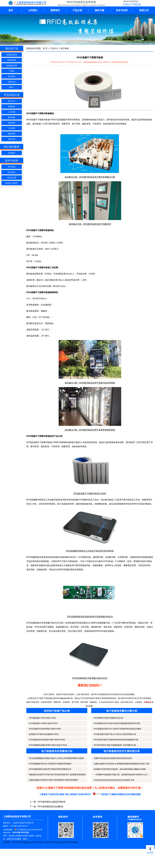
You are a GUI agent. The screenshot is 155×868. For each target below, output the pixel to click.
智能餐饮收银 (101, 504)
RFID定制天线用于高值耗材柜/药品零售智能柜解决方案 (116, 740)
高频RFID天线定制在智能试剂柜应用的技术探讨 (113, 758)
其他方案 (12, 139)
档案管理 (66, 124)
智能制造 (12, 107)
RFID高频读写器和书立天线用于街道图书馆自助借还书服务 (118, 729)
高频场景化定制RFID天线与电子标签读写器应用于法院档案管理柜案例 (57, 775)
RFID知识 (12, 167)
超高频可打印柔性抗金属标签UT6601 (44, 734)
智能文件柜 (143, 623)
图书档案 (12, 117)
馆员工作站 (135, 500)
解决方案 (100, 10)
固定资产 (147, 442)
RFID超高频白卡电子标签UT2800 (42, 718)
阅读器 (75, 842)
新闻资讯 (55, 10)
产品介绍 (77, 10)
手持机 (12, 71)
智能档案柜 (98, 565)
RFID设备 (57, 842)
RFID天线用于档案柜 (44, 627)
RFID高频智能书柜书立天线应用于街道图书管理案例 (50, 764)
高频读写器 (12, 60)
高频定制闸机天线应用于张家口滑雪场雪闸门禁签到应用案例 (53, 780)
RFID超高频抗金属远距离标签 (52, 802)
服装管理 (12, 134)
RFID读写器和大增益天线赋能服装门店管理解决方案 (115, 745)
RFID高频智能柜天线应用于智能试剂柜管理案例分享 (50, 769)
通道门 (12, 87)
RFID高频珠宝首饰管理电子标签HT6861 (45, 729)
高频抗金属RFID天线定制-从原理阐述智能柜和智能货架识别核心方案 (121, 764)
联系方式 (144, 10)
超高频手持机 (66, 842)
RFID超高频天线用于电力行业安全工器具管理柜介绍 (115, 734)
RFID (116, 124)
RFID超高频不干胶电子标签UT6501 (43, 723)
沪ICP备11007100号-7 (19, 826)
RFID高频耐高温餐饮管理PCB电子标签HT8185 (48, 745)
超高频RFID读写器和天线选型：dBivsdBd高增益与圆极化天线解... (120, 769)
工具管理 (12, 128)
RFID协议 (12, 172)
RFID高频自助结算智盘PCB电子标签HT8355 (47, 740)
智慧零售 (12, 123)
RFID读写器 (38, 842)
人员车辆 (12, 112)
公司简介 (33, 10)
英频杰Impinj (28, 842)
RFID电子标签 (17, 842)
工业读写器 (48, 842)
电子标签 (12, 76)
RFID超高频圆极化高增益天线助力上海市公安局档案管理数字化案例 (56, 758)
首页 (11, 10)
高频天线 (58, 557)
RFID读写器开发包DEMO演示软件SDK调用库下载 (114, 780)
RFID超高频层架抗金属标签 (51, 807)
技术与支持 (122, 10)
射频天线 (12, 82)
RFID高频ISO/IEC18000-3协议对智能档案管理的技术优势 (117, 723)
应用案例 (12, 153)
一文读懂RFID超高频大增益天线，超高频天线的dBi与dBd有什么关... (121, 775)
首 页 (45, 48)
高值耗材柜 (42, 570)
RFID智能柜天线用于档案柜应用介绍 (109, 718)
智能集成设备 (12, 55)
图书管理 (35, 446)
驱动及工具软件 (12, 183)
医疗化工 (12, 101)
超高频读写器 (12, 66)
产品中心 (54, 48)
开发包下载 (12, 178)
